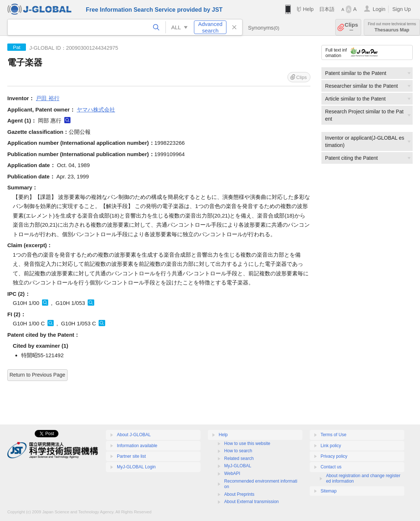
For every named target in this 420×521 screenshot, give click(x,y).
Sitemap (329, 491)
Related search (239, 458)
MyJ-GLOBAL (238, 466)
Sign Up (402, 9)
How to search (238, 451)
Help (308, 9)
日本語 (327, 9)
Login (379, 9)
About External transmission (251, 502)
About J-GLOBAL (134, 435)
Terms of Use (334, 435)
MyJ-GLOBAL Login (136, 467)
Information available (137, 446)
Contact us (331, 467)
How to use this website (247, 443)
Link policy (331, 446)
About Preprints (239, 494)
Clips (352, 27)
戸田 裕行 (47, 98)
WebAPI (232, 473)
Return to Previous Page (37, 375)
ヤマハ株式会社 (96, 110)
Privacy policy (334, 456)
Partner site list (131, 456)
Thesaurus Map (392, 27)
